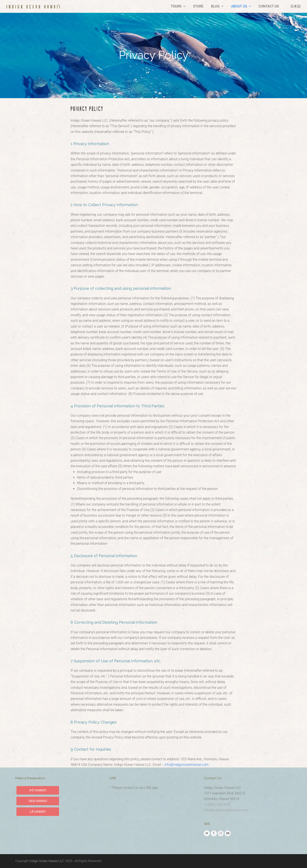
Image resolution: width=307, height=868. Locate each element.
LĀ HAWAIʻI (38, 812)
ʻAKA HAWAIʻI (38, 801)
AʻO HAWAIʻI (38, 790)
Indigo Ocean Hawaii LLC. (47, 861)
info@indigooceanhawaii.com (186, 765)
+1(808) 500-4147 (217, 805)
